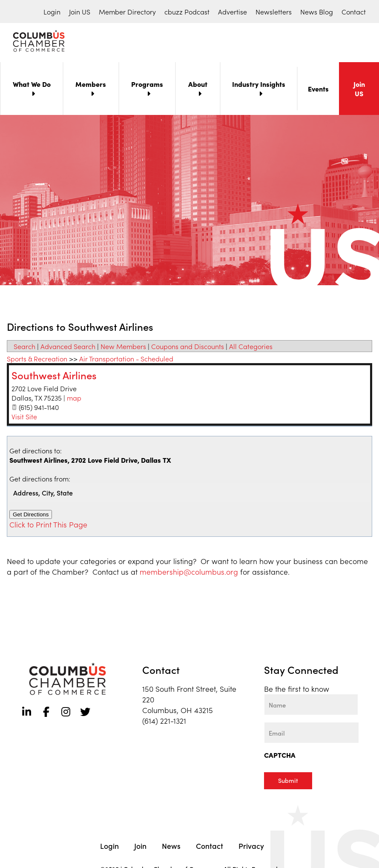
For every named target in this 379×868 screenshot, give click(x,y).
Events (318, 90)
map (74, 399)
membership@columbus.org (189, 573)
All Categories (251, 348)
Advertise (233, 11)
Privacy (251, 844)
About (198, 86)
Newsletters (274, 11)
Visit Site (24, 418)
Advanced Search (68, 348)
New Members (123, 348)
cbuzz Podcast (187, 11)
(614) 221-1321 (164, 722)
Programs (147, 86)
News (171, 844)
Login (52, 11)
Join (140, 844)
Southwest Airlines (54, 377)
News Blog (317, 11)
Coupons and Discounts (188, 348)
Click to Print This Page (48, 526)
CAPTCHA (280, 756)
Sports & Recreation (37, 360)
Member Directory (127, 11)
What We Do (32, 86)
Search (24, 348)
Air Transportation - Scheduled (126, 360)
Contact (354, 11)
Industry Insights (259, 86)
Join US (80, 11)
